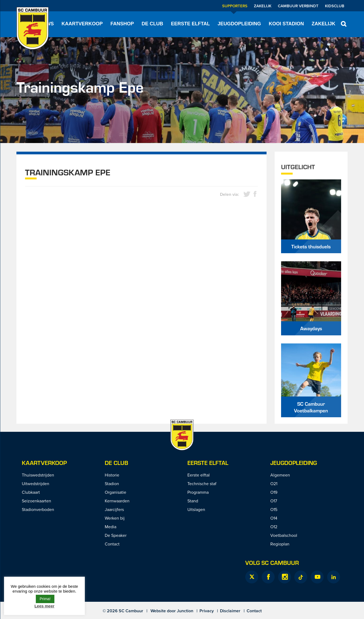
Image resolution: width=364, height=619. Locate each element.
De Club (152, 24)
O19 (274, 492)
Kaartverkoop (82, 24)
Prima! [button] (45, 599)
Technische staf (202, 484)
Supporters (235, 6)
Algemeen (280, 475)
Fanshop (122, 24)
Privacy (207, 611)
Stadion (112, 484)
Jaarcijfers (114, 509)
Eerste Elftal (208, 463)
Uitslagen (196, 509)
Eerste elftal (190, 24)
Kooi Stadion (286, 24)
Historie (112, 475)
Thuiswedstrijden (38, 475)
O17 (274, 501)
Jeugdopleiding (239, 24)
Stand (193, 501)
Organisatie (115, 492)
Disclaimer (230, 611)
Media (111, 527)
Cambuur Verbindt (298, 6)
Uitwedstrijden (36, 484)
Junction (185, 611)
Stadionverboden (38, 509)
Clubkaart (31, 492)
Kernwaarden (117, 501)
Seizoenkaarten (36, 501)
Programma (198, 492)
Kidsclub (335, 6)
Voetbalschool (284, 535)
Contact (112, 544)
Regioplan (280, 544)
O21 (274, 484)
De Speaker (116, 535)
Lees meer (44, 606)
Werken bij (115, 518)
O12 (274, 527)
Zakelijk (263, 6)
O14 (274, 518)
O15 (274, 509)
